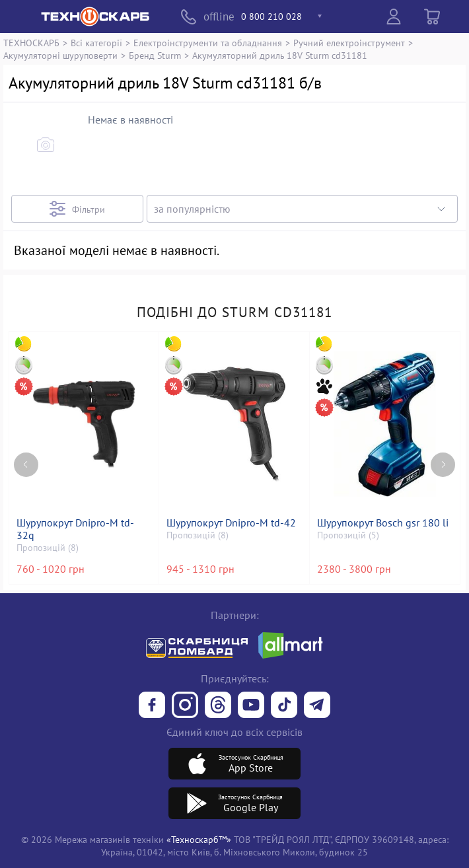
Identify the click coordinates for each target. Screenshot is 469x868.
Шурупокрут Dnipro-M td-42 (231, 523)
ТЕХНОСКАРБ (31, 43)
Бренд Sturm (155, 55)
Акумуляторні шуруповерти (60, 55)
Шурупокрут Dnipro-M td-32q (75, 529)
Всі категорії (96, 43)
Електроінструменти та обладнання (208, 43)
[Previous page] (26, 465)
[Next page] (443, 465)
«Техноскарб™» (199, 839)
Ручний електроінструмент (349, 43)
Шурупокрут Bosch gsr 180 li (383, 523)
